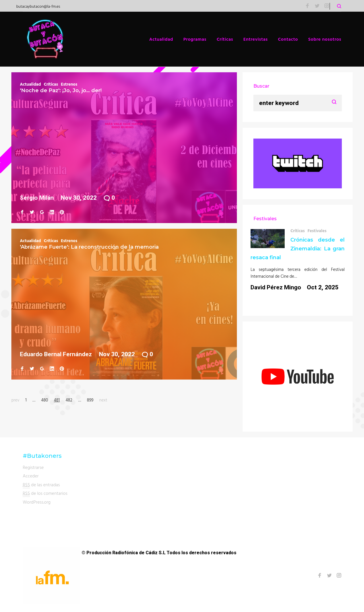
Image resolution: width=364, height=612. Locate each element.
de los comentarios (45, 493)
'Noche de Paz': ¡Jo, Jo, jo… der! (61, 90)
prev (15, 400)
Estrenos (69, 84)
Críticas (225, 39)
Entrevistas (256, 39)
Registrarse (33, 467)
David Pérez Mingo (276, 287)
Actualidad (161, 39)
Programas (195, 39)
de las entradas (41, 485)
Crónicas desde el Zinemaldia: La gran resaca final (298, 249)
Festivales (317, 231)
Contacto (288, 39)
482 (69, 400)
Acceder (31, 476)
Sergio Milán (37, 198)
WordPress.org (37, 502)
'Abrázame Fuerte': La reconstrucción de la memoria (89, 247)
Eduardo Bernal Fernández (56, 354)
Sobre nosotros (325, 39)
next (103, 400)
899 (90, 400)
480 (45, 400)
